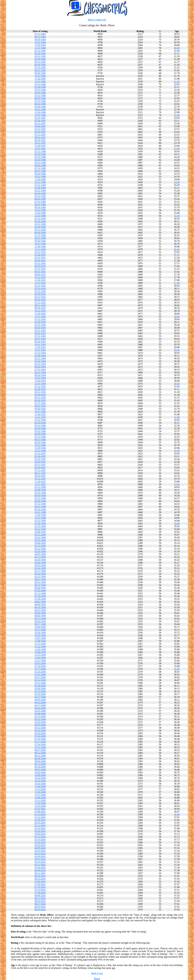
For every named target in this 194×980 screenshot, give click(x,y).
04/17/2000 (40, 705)
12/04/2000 (40, 798)
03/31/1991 (40, 258)
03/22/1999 (40, 549)
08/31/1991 (40, 272)
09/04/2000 (40, 761)
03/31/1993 (40, 325)
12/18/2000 (40, 803)
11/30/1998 (40, 515)
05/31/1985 (40, 62)
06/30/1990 (40, 233)
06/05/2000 (40, 725)
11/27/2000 (40, 795)
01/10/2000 (40, 666)
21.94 (177, 82)
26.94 (177, 249)
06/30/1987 (40, 132)
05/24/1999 (40, 574)
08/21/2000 (40, 756)
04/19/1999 (40, 560)
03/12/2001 (40, 837)
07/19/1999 (40, 596)
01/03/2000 (40, 663)
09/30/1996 (40, 442)
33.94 (177, 484)
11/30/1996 (40, 448)
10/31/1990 (40, 244)
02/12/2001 (40, 826)
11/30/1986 (40, 112)
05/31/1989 (40, 196)
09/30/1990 (40, 241)
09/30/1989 (40, 207)
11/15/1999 (40, 644)
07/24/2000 (40, 744)
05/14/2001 (40, 862)
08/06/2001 (40, 896)
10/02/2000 (40, 772)
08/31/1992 (40, 305)
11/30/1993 (40, 347)
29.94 (177, 350)
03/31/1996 (40, 426)
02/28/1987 (40, 121)
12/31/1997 (40, 484)
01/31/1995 (40, 386)
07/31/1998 (40, 504)
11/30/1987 (40, 146)
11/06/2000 (40, 786)
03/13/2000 (40, 691)
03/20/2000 (40, 694)
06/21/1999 (40, 585)
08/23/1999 (40, 610)
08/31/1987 (40, 137)
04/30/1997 (40, 462)
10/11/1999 (40, 630)
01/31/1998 (40, 487)
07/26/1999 (40, 599)
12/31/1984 (40, 48)
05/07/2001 (40, 859)
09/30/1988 (40, 174)
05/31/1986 (40, 95)
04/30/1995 (40, 395)
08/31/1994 (40, 372)
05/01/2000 (40, 711)
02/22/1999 (40, 537)
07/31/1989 (40, 202)
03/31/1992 (40, 291)
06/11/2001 (40, 873)
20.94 (177, 48)
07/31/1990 (40, 235)
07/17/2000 (40, 742)
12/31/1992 (40, 316)
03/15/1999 (40, 546)
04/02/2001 (40, 845)
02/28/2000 (40, 686)
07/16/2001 (40, 887)
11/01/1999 (40, 638)
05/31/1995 (40, 398)
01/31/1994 (40, 353)
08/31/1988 (40, 171)
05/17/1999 (40, 571)
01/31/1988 (40, 151)
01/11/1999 (40, 521)
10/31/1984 (40, 42)
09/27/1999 (40, 624)
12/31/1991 (40, 283)
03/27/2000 (40, 697)
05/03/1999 (40, 565)
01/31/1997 (40, 454)
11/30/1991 (40, 280)
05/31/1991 (40, 263)
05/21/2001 (40, 865)
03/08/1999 (40, 543)
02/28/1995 (40, 389)
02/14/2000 (40, 680)
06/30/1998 (40, 501)
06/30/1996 (40, 434)
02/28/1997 (40, 456)
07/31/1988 (40, 168)
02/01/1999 (40, 529)
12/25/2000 (40, 806)
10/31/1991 (40, 277)
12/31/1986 (40, 115)
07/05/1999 (40, 591)
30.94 (177, 384)
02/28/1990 (40, 221)
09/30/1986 (40, 107)
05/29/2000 (40, 722)
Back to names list (97, 20)
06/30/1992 (40, 300)
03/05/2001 (40, 834)
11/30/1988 (40, 179)
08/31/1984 (40, 37)
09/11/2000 (40, 764)
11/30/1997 (40, 482)
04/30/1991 (40, 261)
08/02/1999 (40, 602)
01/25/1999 (40, 526)
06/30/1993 (40, 333)
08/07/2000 (40, 750)
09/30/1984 (40, 40)
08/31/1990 (40, 238)
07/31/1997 (40, 470)
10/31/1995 (40, 412)
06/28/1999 (40, 588)
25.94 (177, 216)
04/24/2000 (40, 708)
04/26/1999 (40, 563)
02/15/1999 (40, 535)
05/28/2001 (40, 868)
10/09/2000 (40, 775)
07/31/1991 (40, 269)
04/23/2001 (40, 854)
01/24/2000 (40, 672)
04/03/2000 (40, 700)
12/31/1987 (40, 149)
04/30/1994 (40, 361)
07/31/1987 (40, 135)
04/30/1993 (40, 328)
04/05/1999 (40, 554)
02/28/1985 (40, 54)
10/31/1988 (40, 177)
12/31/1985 (40, 82)
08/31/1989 (40, 205)
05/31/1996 (40, 431)
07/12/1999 (40, 593)
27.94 (177, 283)
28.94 (177, 316)
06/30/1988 (40, 165)
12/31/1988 (40, 182)
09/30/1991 (40, 275)
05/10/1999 (40, 568)
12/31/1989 (40, 216)
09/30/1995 (40, 409)
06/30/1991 (40, 266)
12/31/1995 (40, 417)
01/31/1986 (40, 84)
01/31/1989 (40, 185)
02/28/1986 (40, 87)
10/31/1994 (40, 378)
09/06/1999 (40, 616)
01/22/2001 (40, 817)
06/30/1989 (40, 199)
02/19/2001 (40, 828)
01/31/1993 (40, 319)
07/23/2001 (40, 890)
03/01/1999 (40, 540)
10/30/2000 (40, 784)
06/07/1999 (40, 579)
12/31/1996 (40, 451)
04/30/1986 (40, 93)
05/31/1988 (40, 163)
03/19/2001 (40, 840)
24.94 (177, 182)
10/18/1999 (40, 633)
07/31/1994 (40, 370)
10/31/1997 (40, 479)
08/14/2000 (40, 753)
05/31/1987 (40, 129)
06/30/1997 (40, 468)
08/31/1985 (40, 70)
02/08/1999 (40, 532)
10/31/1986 (40, 109)
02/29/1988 (40, 154)
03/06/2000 (40, 689)
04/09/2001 (40, 848)
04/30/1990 (40, 227)
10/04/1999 (40, 627)
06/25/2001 (40, 879)
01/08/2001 (40, 812)
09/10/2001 (40, 910)
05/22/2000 (40, 719)
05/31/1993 (40, 330)
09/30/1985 (40, 73)
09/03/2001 (40, 907)
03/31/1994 (40, 358)
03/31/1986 (40, 90)
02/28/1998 (40, 490)
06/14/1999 (40, 582)
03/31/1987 (40, 123)
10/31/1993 (40, 344)
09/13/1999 (40, 619)
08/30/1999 (40, 613)
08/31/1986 (40, 104)
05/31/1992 (40, 297)
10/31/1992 (40, 311)
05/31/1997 (40, 465)
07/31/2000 (40, 747)
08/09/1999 (40, 605)
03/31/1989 (40, 191)
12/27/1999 (40, 661)
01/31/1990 (40, 219)
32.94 (177, 451)
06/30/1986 (40, 98)
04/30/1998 (40, 496)
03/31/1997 (40, 459)
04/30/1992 (40, 294)
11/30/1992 (40, 314)
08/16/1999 (40, 607)
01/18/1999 (40, 523)
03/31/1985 (40, 56)
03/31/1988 (40, 157)
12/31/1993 (40, 350)
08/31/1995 (40, 406)
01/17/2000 (40, 669)
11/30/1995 (40, 414)
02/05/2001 (40, 823)
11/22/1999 (40, 647)
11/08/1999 (40, 641)
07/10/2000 (40, 739)
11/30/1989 (40, 213)
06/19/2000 (40, 730)
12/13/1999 (40, 655)
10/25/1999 (40, 635)
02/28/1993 (40, 322)
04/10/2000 (40, 703)
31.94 (177, 417)
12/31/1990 (40, 249)
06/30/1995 (40, 400)
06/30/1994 (40, 367)
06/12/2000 (40, 728)
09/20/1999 (40, 621)
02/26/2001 (40, 831)
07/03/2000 (40, 736)
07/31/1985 (40, 68)
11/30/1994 (40, 381)
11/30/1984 (40, 45)
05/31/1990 (40, 230)
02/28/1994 (40, 356)
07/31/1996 (40, 437)
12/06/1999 (40, 652)
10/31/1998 (40, 512)
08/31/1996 (40, 440)
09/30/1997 (40, 476)
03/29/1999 (40, 551)
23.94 (177, 149)
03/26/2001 (40, 842)
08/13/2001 (40, 898)
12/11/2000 (40, 800)
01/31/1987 (40, 118)
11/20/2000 (40, 792)
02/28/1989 (40, 188)
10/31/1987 (40, 143)
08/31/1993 (40, 339)
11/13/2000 (40, 789)
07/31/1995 (40, 403)
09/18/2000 (40, 767)
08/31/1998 (40, 507)
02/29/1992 (40, 289)
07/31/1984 (40, 34)
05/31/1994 (40, 364)
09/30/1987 (40, 140)
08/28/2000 (40, 758)
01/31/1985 (40, 51)
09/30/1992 (40, 308)
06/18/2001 (40, 876)
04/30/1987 (40, 126)
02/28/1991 (40, 255)
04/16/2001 (40, 851)
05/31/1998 (40, 498)
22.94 (177, 115)
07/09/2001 (40, 884)
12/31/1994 (40, 384)
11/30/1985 (40, 79)
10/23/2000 (40, 781)
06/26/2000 (40, 733)
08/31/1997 (40, 473)
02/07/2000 (40, 677)
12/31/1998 (40, 518)
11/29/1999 (40, 649)
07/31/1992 (40, 303)
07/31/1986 (40, 101)
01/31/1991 (40, 252)
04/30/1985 (40, 59)
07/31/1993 (40, 336)
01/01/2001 (40, 809)
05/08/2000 (40, 714)
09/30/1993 (40, 342)
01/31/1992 (40, 286)
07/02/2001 (40, 882)
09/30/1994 (40, 375)
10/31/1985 (40, 76)
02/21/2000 (40, 683)
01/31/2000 (40, 675)
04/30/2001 (40, 856)
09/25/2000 (40, 770)
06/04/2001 (40, 870)
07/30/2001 (40, 893)
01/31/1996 (40, 420)
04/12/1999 (40, 557)
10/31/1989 (40, 210)
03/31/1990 (40, 224)
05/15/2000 (40, 717)
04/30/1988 (40, 160)
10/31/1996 (40, 445)
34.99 (177, 523)
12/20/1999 (40, 658)
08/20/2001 (40, 901)
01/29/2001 (40, 820)
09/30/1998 (40, 510)
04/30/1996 (40, 428)
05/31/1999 (40, 577)
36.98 (177, 814)
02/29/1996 (40, 423)
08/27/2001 (40, 904)
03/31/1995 (40, 392)
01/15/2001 (40, 814)
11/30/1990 (40, 247)
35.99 (177, 669)
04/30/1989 (40, 193)
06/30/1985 (40, 65)
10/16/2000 (40, 778)
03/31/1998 (40, 493)
